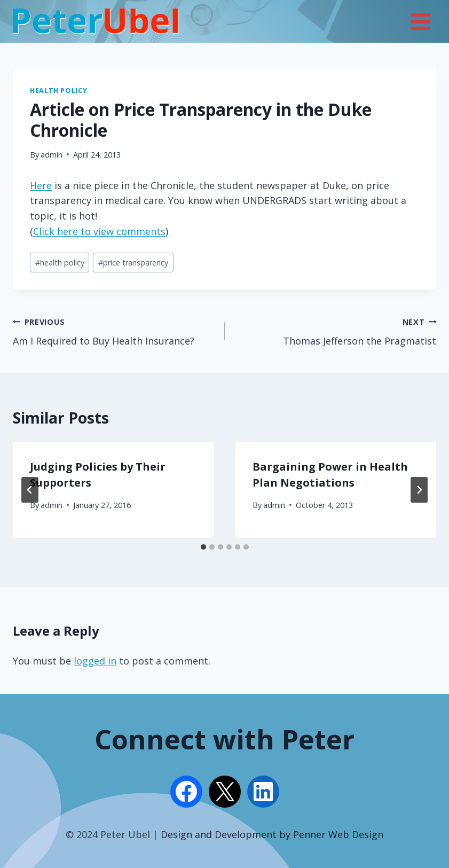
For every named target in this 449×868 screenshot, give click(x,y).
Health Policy (58, 91)
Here (41, 185)
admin (52, 155)
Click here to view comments (99, 231)
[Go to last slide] (30, 490)
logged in (95, 661)
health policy (60, 263)
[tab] (203, 547)
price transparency (133, 263)
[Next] (419, 490)
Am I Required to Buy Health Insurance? (114, 331)
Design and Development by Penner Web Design (272, 834)
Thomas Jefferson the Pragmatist (336, 331)
